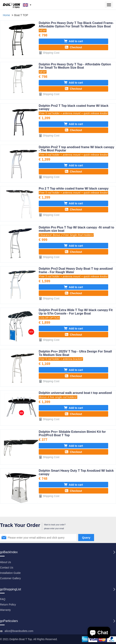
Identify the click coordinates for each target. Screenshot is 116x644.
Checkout (73, 47)
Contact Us (7, 568)
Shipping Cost (49, 53)
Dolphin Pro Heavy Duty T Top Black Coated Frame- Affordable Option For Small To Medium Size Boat (76, 25)
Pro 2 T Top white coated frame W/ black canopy (74, 189)
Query (86, 538)
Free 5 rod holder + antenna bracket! (61, 359)
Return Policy (8, 605)
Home (6, 15)
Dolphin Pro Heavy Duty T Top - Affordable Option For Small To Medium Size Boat (75, 66)
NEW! (43, 30)
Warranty (5, 610)
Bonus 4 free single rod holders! (58, 397)
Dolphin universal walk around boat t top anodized (75, 393)
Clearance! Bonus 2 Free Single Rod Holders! (66, 235)
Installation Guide (10, 573)
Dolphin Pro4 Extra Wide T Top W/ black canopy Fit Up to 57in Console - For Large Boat (76, 312)
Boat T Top (26, 639)
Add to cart (73, 41)
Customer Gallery (10, 578)
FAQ (3, 599)
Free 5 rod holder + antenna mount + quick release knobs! (73, 113)
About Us (6, 562)
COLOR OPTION (49, 318)
